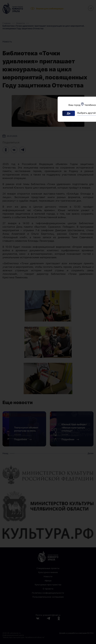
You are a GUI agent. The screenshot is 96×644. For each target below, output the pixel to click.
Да (69, 113)
